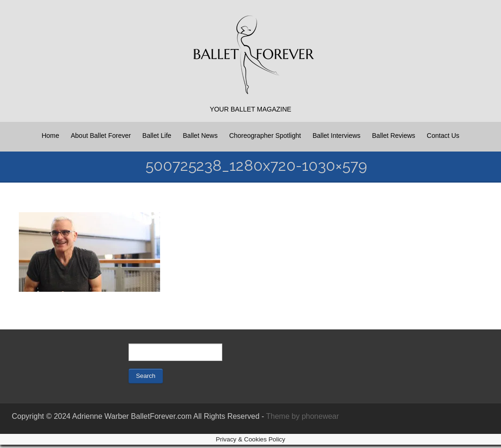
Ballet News (200, 136)
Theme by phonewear (303, 416)
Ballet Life (157, 136)
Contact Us (443, 136)
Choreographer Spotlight (265, 136)
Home (50, 136)
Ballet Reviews (394, 136)
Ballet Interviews (337, 136)
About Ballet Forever (101, 136)
